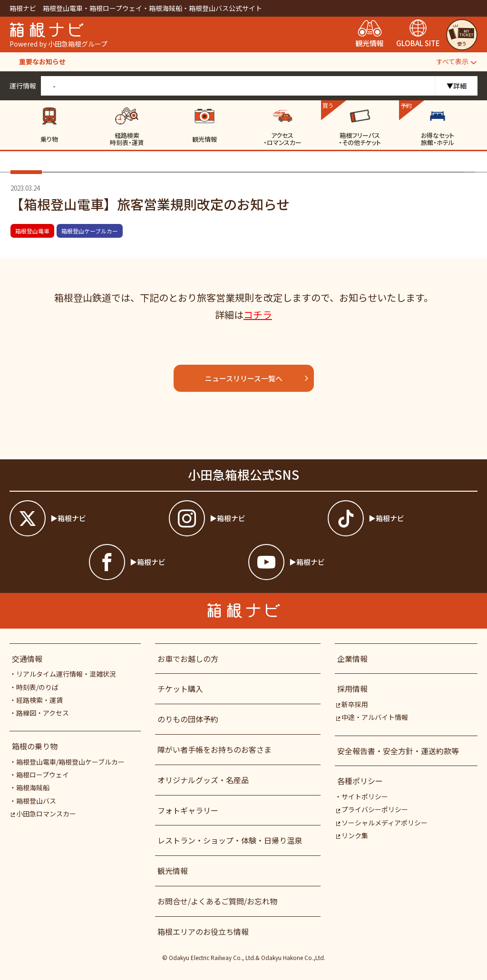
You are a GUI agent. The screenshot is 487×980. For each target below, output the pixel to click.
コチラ (258, 315)
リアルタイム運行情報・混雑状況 (66, 674)
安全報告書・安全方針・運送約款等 (398, 751)
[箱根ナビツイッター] (84, 518)
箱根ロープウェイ (43, 775)
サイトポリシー (365, 796)
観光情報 (173, 871)
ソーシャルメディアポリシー (382, 823)
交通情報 (27, 659)
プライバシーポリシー (372, 809)
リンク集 (352, 835)
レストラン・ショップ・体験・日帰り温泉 (230, 840)
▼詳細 (457, 86)
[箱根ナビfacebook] (164, 562)
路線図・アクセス (43, 713)
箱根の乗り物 (35, 746)
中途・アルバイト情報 (372, 717)
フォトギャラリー (188, 810)
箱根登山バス (36, 801)
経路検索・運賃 (39, 700)
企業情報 (352, 659)
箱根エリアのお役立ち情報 (203, 931)
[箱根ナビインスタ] (244, 518)
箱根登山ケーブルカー (90, 231)
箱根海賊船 (33, 787)
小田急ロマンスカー (44, 814)
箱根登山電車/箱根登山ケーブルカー (70, 762)
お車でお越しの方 (188, 659)
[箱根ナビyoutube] (323, 562)
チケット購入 (180, 689)
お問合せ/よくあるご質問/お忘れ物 (217, 901)
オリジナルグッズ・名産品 (203, 780)
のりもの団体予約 (188, 719)
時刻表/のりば (37, 687)
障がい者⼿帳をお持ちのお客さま (214, 749)
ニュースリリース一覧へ (257, 378)
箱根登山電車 (32, 231)
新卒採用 (352, 704)
